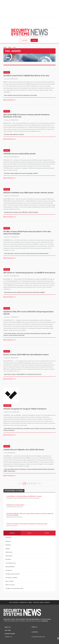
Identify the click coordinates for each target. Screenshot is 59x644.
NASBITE (42, 292)
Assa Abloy (15, 212)
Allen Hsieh (7, 173)
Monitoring (8, 541)
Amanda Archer (8, 212)
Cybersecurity (9, 552)
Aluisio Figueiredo (8, 292)
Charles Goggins (12, 333)
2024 (5, 469)
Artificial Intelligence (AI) (16, 173)
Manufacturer (27, 95)
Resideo (47, 253)
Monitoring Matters (10, 567)
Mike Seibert (37, 292)
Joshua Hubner (26, 333)
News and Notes (9, 581)
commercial (17, 253)
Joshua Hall (19, 333)
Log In (34, 40)
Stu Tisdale (21, 134)
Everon (10, 374)
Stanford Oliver (12, 471)
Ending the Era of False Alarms (15, 505)
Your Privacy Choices (46, 619)
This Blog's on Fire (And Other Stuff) (14, 588)
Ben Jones (21, 428)
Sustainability (29, 173)
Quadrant (6, 335)
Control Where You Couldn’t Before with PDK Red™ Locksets (24, 496)
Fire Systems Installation (11, 578)
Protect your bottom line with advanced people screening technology (27, 524)
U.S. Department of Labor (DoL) (34, 374)
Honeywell (23, 253)
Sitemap (13, 619)
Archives (47, 533)
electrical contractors (18, 95)
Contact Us (8, 637)
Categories (12, 533)
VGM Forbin (45, 621)
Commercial (8, 538)
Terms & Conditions (21, 619)
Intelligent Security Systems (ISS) (25, 292)
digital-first (15, 134)
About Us (8, 627)
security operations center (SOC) (17, 335)
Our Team (8, 630)
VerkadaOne (11, 430)
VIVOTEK (35, 173)
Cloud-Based (27, 428)
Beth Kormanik (15, 469)
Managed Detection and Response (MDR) (41, 333)
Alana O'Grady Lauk (9, 428)
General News (7, 405)
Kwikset (30, 212)
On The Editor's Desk (11, 563)
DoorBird (10, 95)
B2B (11, 134)
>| (40, 483)
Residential (35, 212)
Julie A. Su (14, 374)
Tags (10, 47)
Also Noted (7, 72)
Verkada (6, 430)
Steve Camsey (52, 428)
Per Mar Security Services (32, 253)
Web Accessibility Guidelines (33, 619)
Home (5, 47)
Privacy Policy (7, 619)
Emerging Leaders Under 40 (12, 574)
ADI (5, 134)
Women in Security (10, 585)
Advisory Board (10, 634)
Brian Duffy (11, 253)
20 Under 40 (9, 570)
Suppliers (8, 549)
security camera (44, 428)
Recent (29, 533)
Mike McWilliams (22, 374)
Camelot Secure (23, 469)
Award (6, 95)
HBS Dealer (25, 212)
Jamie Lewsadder (35, 428)
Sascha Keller (34, 95)
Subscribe (25, 40)
